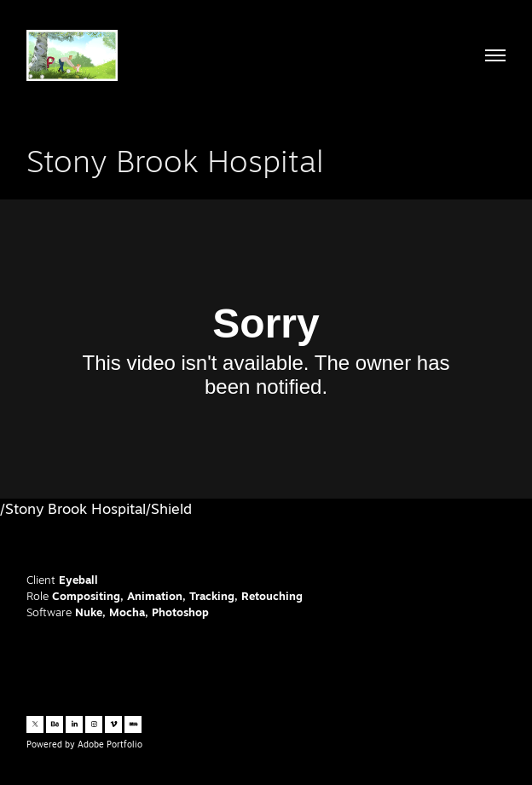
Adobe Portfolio (110, 744)
